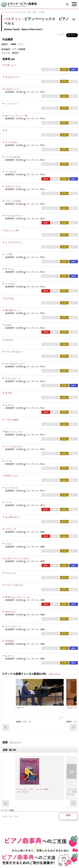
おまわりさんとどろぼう (17, 558)
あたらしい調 (12, 230)
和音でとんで (12, 476)
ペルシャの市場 (13, 201)
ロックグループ (13, 626)
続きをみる (55, 674)
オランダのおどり (14, 352)
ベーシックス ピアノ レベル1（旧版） (33, 781)
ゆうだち (10, 269)
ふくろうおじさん (14, 446)
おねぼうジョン (13, 89)
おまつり (10, 405)
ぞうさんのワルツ (14, 216)
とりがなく (11, 284)
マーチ (8, 502)
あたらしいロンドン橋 (16, 116)
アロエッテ (11, 529)
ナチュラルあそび (14, 585)
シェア (61, 34)
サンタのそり (12, 142)
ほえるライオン (13, 77)
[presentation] (6, 719)
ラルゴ (8, 544)
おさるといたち (13, 186)
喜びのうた (11, 612)
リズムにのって (13, 378)
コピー (21, 44)
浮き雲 (8, 393)
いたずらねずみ (13, 157)
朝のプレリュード (14, 432)
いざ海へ (10, 254)
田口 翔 (27, 711)
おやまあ (10, 298)
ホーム (4, 12)
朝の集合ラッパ (13, 310)
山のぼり (10, 340)
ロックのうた (12, 488)
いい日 (8, 461)
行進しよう (11, 65)
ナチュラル (11, 573)
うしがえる (11, 172)
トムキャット (12, 104)
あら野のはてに (13, 517)
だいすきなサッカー (15, 364)
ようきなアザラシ (14, 242)
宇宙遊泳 (10, 641)
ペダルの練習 (12, 420)
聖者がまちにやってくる (17, 597)
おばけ (8, 325)
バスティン (12, 12)
